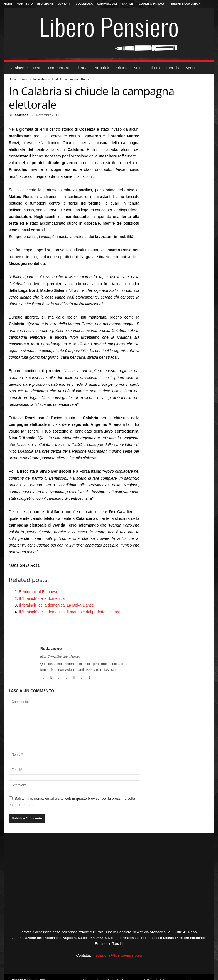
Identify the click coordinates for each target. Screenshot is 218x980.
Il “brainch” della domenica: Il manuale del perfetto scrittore (70, 612)
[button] (206, 68)
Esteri (137, 68)
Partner (128, 4)
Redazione (45, 4)
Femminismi (58, 68)
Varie (25, 79)
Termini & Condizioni (185, 4)
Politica (121, 68)
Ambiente (20, 68)
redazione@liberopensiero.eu (118, 955)
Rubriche (173, 68)
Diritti (38, 68)
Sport (191, 68)
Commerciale (107, 4)
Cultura (154, 68)
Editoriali (82, 68)
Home (8, 4)
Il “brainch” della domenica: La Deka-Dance (56, 605)
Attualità (102, 68)
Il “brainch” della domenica (42, 598)
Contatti (64, 4)
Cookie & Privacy (152, 4)
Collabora (84, 4)
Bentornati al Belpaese (39, 592)
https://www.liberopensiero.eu (60, 656)
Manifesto (25, 4)
